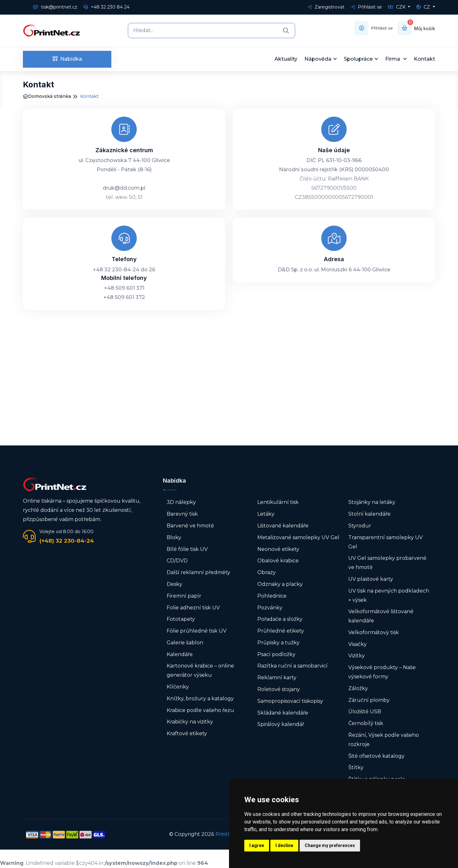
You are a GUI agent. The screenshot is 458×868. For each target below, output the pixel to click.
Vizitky (357, 656)
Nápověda (318, 59)
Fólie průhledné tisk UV (197, 631)
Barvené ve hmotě (190, 526)
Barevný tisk (182, 514)
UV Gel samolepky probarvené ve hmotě (387, 563)
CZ (424, 7)
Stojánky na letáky (372, 502)
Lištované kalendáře (283, 526)
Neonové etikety (278, 549)
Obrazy (267, 572)
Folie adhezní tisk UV (193, 608)
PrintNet (226, 834)
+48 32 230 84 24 (106, 7)
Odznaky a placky (280, 584)
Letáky (266, 514)
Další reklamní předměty (198, 572)
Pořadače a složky (280, 619)
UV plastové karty (371, 579)
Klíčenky (178, 687)
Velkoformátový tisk (374, 632)
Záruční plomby (369, 700)
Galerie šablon (185, 643)
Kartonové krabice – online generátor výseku (200, 670)
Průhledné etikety (281, 631)
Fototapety (181, 619)
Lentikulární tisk (278, 502)
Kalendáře (180, 654)
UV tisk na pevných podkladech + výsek (389, 595)
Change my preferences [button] (330, 845)
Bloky (174, 537)
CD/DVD (177, 561)
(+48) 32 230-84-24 (67, 541)
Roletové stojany (279, 689)
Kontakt (424, 59)
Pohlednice (272, 596)
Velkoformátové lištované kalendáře (381, 616)
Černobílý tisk (366, 723)
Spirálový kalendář (281, 724)
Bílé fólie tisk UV (187, 549)
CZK (397, 7)
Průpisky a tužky (278, 643)
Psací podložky (276, 654)
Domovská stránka (47, 96)
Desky (174, 584)
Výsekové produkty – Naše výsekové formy (382, 672)
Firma (393, 59)
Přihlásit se (366, 7)
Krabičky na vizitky (190, 722)
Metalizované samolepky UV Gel (298, 537)
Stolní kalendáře (369, 514)
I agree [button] (257, 845)
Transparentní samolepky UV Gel (385, 542)
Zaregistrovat (326, 7)
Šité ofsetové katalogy (376, 756)
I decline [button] (284, 845)
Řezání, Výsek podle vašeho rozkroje (384, 740)
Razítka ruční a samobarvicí (292, 666)
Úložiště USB (365, 712)
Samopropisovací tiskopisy (290, 701)
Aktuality (286, 59)
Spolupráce (358, 59)
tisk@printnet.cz (55, 7)
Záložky (358, 688)
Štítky (356, 767)
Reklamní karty (277, 678)
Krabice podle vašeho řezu (200, 710)
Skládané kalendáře (283, 713)
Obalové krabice (278, 561)
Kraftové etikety (187, 733)
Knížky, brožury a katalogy (200, 698)
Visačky (357, 644)
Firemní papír (184, 596)
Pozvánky (270, 608)
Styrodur (360, 526)
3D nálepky (181, 502)
